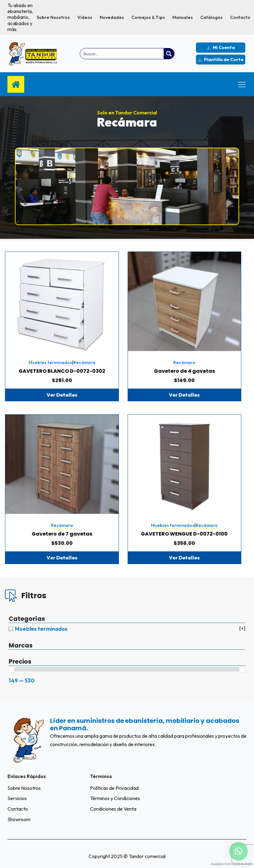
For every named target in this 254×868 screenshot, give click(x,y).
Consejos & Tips (148, 17)
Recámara (84, 363)
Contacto (240, 17)
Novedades (112, 17)
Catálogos (211, 17)
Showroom (19, 819)
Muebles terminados (50, 363)
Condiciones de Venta (113, 809)
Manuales (183, 17)
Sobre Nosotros (53, 17)
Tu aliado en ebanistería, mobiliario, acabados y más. (20, 17)
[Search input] (122, 54)
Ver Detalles (62, 395)
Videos (85, 17)
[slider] (11, 669)
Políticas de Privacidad (114, 788)
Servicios (17, 798)
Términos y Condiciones (115, 798)
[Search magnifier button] (169, 54)
